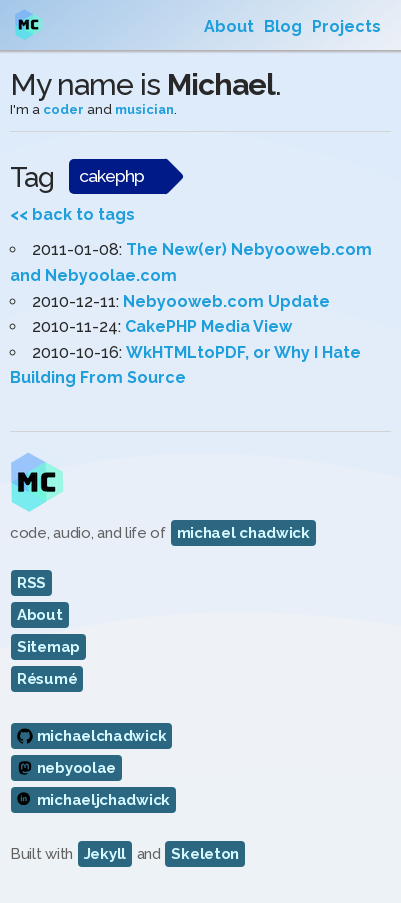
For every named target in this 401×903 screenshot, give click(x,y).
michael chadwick (243, 533)
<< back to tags (72, 214)
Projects (346, 26)
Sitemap (48, 647)
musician (144, 109)
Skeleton (205, 854)
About (229, 26)
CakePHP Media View (208, 326)
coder (63, 109)
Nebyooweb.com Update (226, 301)
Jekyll (105, 854)
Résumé (47, 679)
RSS (31, 583)
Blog (283, 26)
